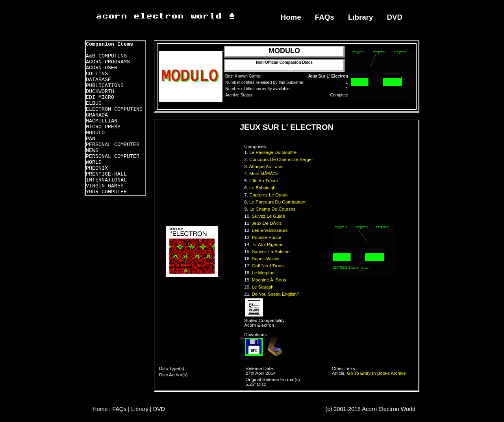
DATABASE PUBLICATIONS (105, 83)
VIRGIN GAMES (105, 186)
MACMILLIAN (102, 121)
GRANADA (97, 115)
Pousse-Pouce (267, 237)
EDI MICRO (100, 97)
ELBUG (94, 103)
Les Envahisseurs (271, 230)
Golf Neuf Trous (269, 266)
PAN (91, 139)
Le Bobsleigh (263, 188)
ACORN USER (102, 68)
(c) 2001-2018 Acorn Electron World (371, 409)
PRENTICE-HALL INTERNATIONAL (106, 177)
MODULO (95, 133)
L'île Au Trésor (264, 181)
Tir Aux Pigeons (268, 244)
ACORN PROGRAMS (108, 62)
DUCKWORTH (100, 92)
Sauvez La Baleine (271, 252)
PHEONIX (97, 168)
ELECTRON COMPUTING (114, 109)
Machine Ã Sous (270, 280)
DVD (395, 17)
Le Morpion (264, 273)
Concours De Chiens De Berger (282, 159)
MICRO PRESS (103, 127)
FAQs (325, 17)
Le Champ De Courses (273, 209)
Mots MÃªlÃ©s (264, 174)
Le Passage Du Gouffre (273, 152)
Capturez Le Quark (269, 195)
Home (291, 17)
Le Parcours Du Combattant (278, 202)
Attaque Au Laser (267, 167)
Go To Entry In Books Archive (376, 373)
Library (360, 17)
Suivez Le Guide (269, 216)
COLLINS (97, 74)
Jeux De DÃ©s (268, 223)
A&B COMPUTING (106, 56)
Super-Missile (266, 259)
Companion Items (109, 44)
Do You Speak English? (276, 294)
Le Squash (263, 287)
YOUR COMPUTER (106, 192)
